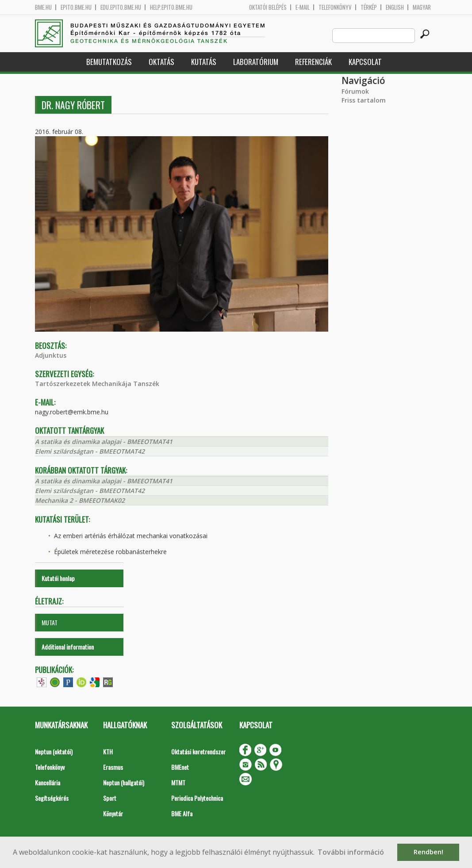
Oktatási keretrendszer (198, 751)
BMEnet (180, 767)
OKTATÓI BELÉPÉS (268, 7)
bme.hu (43, 7)
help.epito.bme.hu (171, 7)
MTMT (178, 782)
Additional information (68, 647)
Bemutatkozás (109, 62)
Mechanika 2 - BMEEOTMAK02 (80, 500)
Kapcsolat (365, 62)
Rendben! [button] (428, 852)
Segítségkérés (52, 798)
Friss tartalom (364, 100)
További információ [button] (351, 852)
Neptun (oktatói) (54, 751)
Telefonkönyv (335, 7)
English (395, 7)
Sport (110, 798)
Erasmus (113, 767)
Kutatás (204, 62)
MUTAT (50, 622)
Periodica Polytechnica (197, 798)
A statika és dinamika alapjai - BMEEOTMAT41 (104, 442)
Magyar (422, 7)
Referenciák (313, 62)
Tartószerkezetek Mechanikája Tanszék (97, 384)
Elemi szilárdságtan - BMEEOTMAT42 (90, 451)
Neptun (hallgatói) (124, 782)
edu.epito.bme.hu (121, 7)
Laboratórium (256, 62)
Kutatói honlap (58, 578)
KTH (108, 751)
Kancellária (48, 782)
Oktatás (161, 62)
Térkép (369, 7)
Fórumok (355, 91)
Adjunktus (51, 355)
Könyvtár (113, 813)
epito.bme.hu (76, 7)
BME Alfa (182, 813)
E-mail (303, 7)
